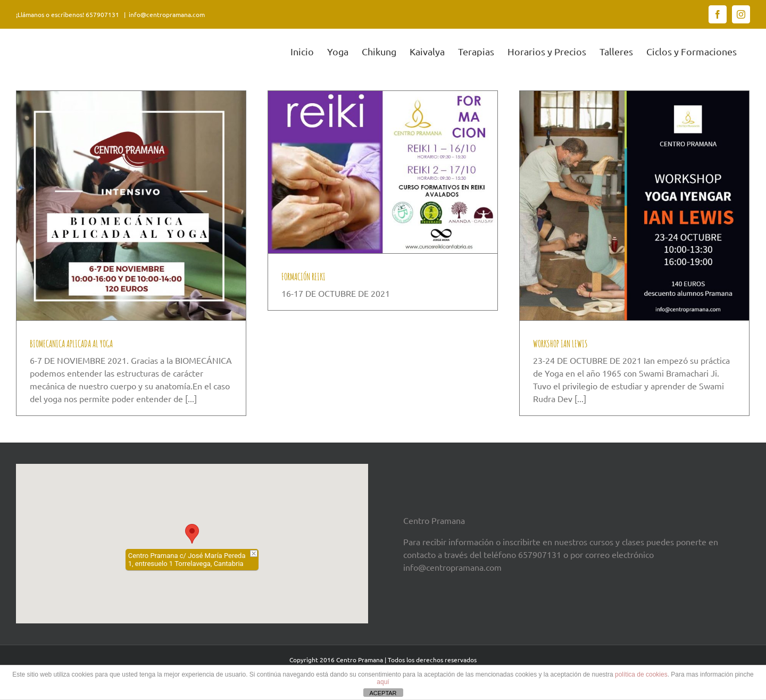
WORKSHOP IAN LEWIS (560, 344)
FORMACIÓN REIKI (303, 277)
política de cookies (641, 674)
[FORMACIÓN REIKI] (383, 172)
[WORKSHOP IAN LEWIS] (634, 206)
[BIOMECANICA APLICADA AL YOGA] (131, 206)
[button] (192, 534)
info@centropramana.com (167, 14)
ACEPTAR (383, 693)
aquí (383, 682)
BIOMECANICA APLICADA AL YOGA (71, 344)
